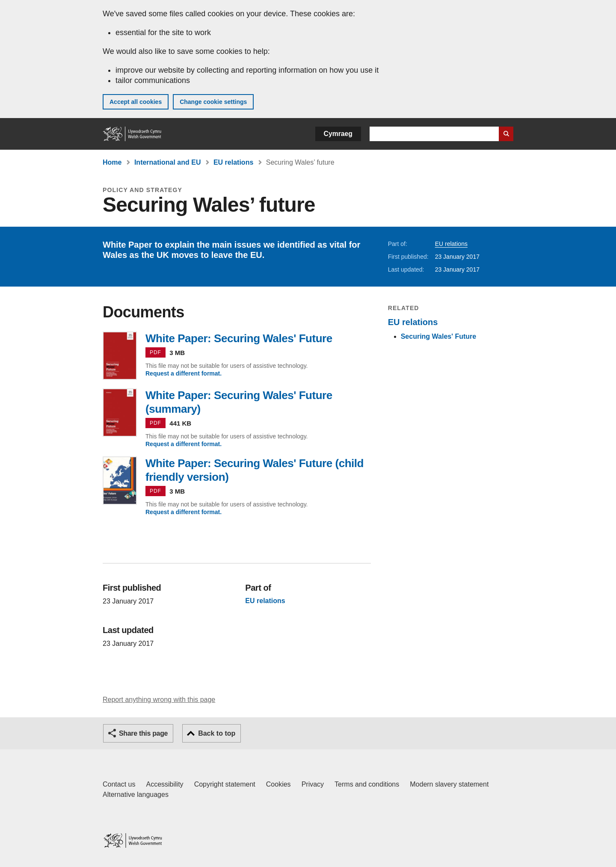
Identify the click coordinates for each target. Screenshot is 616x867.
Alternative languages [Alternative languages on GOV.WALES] (136, 795)
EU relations (233, 162)
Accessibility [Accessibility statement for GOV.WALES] (164, 784)
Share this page (143, 733)
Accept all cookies (136, 102)
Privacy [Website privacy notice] (313, 784)
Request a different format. (184, 373)
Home (112, 162)
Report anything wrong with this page (159, 700)
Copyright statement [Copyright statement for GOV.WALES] (225, 784)
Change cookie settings (213, 102)
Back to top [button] (217, 733)
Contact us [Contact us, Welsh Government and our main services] (119, 784)
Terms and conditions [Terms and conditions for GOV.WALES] (367, 784)
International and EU (168, 162)
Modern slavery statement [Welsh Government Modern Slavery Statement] (449, 784)
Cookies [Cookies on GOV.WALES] (278, 784)
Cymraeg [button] (338, 134)
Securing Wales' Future (439, 336)
